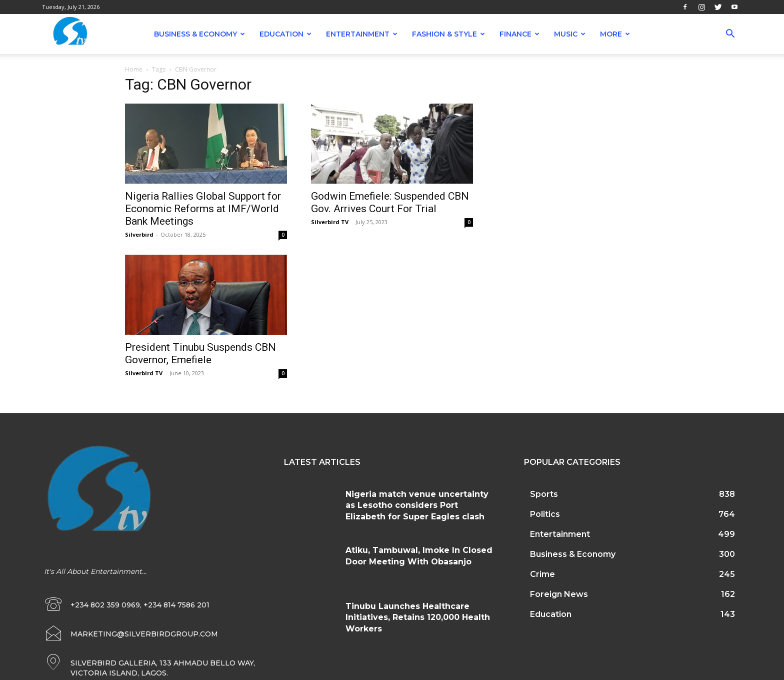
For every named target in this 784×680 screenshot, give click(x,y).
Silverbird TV (330, 222)
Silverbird (139, 234)
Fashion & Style (448, 34)
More (615, 34)
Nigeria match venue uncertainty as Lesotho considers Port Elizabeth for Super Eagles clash (417, 505)
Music (570, 34)
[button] (730, 35)
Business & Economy (199, 34)
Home (134, 69)
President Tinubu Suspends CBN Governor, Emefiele (200, 354)
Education (285, 34)
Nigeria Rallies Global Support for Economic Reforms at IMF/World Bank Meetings (203, 209)
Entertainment (362, 34)
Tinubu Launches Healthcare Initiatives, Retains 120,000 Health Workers (418, 617)
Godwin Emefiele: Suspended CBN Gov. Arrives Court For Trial (390, 202)
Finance (519, 34)
